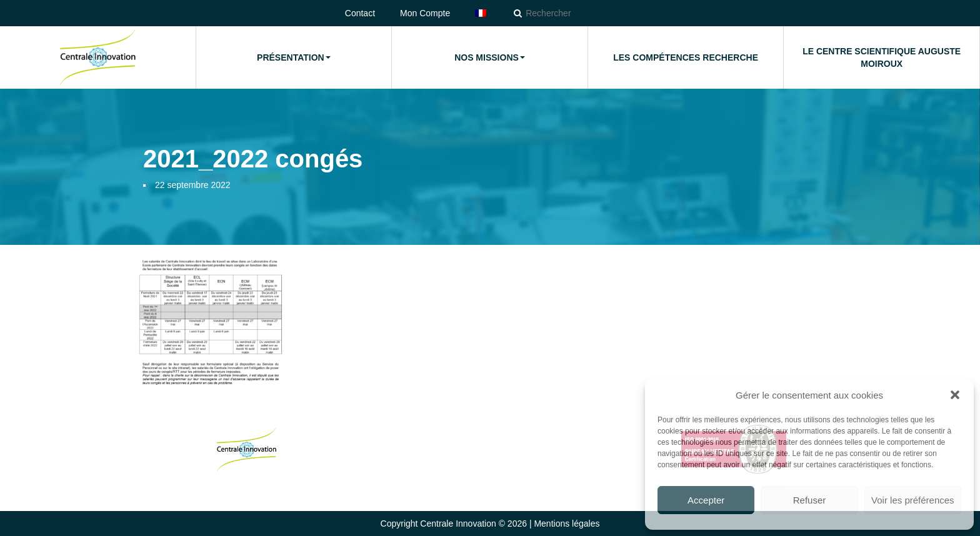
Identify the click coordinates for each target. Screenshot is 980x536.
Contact (360, 13)
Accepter (706, 500)
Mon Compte (425, 13)
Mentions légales (567, 524)
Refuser (810, 500)
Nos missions (490, 57)
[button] (955, 395)
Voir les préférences (913, 500)
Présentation (294, 57)
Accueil (97, 57)
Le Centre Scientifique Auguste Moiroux (882, 57)
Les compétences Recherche (686, 57)
